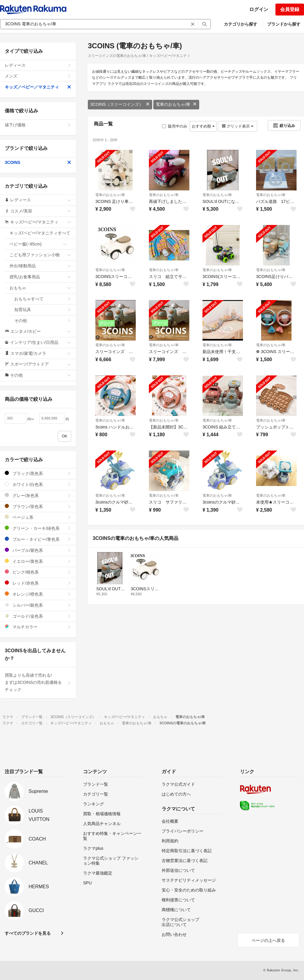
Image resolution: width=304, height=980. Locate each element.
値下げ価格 (38, 125)
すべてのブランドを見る (28, 933)
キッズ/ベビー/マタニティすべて (40, 235)
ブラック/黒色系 (38, 473)
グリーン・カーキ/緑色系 (38, 528)
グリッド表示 (238, 126)
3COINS (38, 162)
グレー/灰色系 (38, 495)
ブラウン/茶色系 (38, 506)
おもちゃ (40, 288)
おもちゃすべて (43, 299)
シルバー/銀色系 (38, 605)
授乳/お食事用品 (40, 277)
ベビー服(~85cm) (38, 244)
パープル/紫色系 (38, 550)
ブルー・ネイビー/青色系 (38, 539)
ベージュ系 (38, 517)
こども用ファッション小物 (40, 255)
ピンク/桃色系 (38, 572)
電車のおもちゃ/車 (176, 104)
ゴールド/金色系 (38, 616)
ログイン (259, 9)
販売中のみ (175, 126)
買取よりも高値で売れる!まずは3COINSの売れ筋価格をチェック (38, 682)
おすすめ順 (203, 126)
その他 (43, 321)
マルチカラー (38, 627)
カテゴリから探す (241, 24)
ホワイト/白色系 (38, 484)
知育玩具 (43, 310)
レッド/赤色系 (38, 583)
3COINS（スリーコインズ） (120, 104)
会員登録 (290, 9)
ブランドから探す (284, 24)
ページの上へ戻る (268, 940)
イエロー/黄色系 (38, 561)
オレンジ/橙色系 (38, 594)
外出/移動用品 (40, 266)
